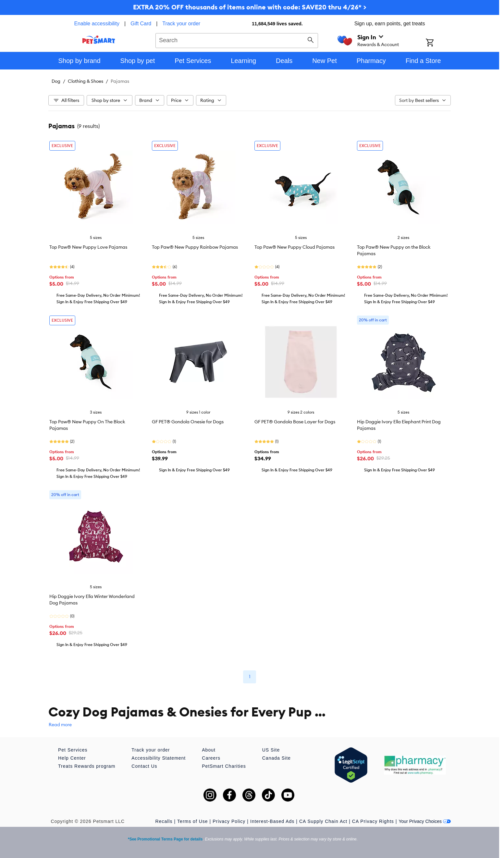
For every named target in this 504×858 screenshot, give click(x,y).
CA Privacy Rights (373, 821)
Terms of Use (192, 821)
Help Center (72, 758)
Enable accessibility (97, 24)
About (209, 750)
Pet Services (73, 750)
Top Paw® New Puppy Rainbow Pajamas (195, 247)
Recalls (164, 821)
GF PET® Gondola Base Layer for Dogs (295, 422)
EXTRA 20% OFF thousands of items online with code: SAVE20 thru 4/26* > (250, 7)
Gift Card (141, 24)
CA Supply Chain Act (323, 821)
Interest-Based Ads (272, 821)
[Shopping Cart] (438, 43)
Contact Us (144, 766)
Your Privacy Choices (425, 821)
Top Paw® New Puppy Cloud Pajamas (295, 247)
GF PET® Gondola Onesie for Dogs (188, 422)
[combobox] (237, 40)
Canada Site (277, 758)
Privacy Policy (229, 821)
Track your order (181, 24)
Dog (56, 81)
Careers (211, 758)
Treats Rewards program (87, 766)
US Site (271, 750)
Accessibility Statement (159, 758)
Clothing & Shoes (86, 81)
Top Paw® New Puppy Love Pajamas (88, 247)
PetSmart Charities (224, 766)
